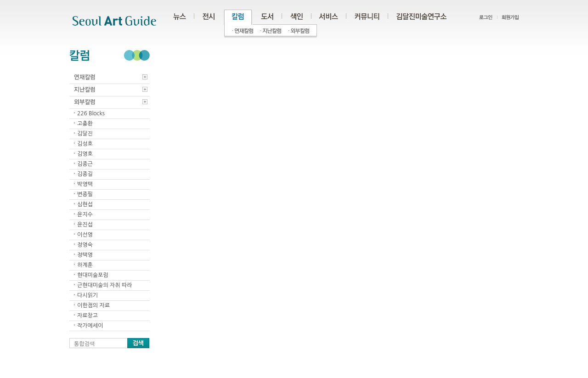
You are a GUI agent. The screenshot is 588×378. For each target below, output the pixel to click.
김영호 (85, 154)
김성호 (85, 144)
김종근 (85, 164)
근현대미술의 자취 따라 (105, 285)
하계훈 (85, 265)
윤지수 (85, 214)
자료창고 (88, 316)
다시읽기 (88, 295)
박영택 (85, 184)
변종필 (85, 194)
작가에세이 (90, 326)
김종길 (85, 174)
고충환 (85, 124)
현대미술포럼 (93, 275)
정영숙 (85, 245)
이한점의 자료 (93, 305)
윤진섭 (85, 225)
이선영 (85, 235)
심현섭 (85, 204)
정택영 (85, 255)
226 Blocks (91, 113)
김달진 (85, 134)
